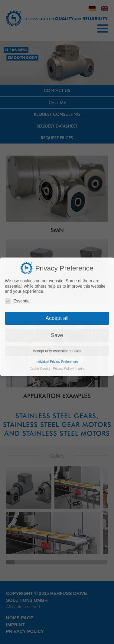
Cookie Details (40, 342)
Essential (18, 274)
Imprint (80, 342)
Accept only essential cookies (57, 324)
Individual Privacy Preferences (57, 335)
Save (57, 308)
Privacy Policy (63, 342)
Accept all (57, 291)
